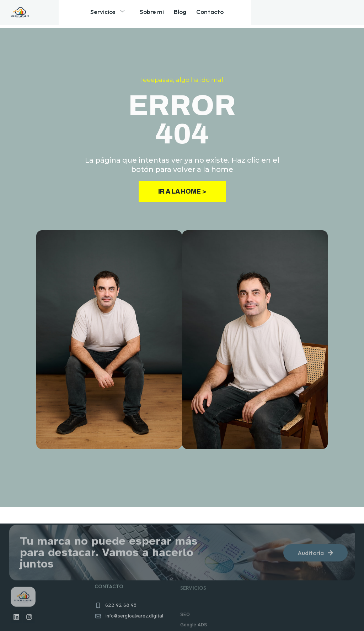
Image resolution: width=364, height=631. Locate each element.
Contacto (207, 14)
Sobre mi (155, 14)
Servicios (116, 14)
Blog (180, 14)
